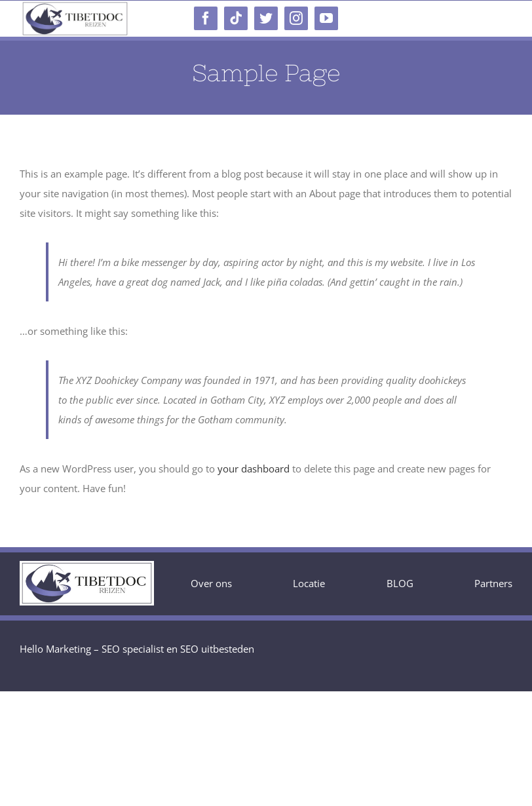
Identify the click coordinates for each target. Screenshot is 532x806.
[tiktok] (236, 18)
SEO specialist (133, 649)
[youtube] (326, 18)
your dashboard (254, 469)
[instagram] (296, 18)
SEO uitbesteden (217, 649)
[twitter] (266, 18)
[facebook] (206, 18)
